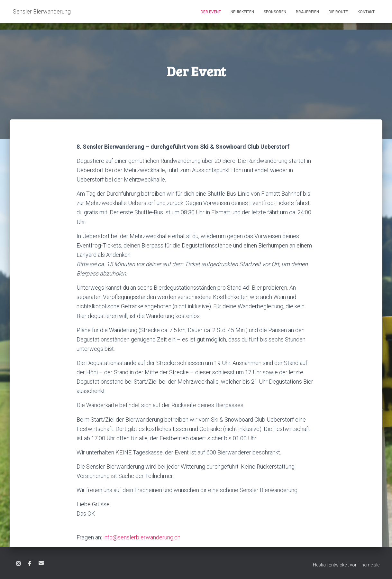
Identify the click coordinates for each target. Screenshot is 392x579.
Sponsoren (275, 12)
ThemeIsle (369, 565)
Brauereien (307, 12)
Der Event (211, 12)
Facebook (30, 564)
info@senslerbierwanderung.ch (142, 537)
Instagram (18, 564)
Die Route (338, 12)
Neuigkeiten (242, 12)
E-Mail (41, 563)
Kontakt (366, 12)
